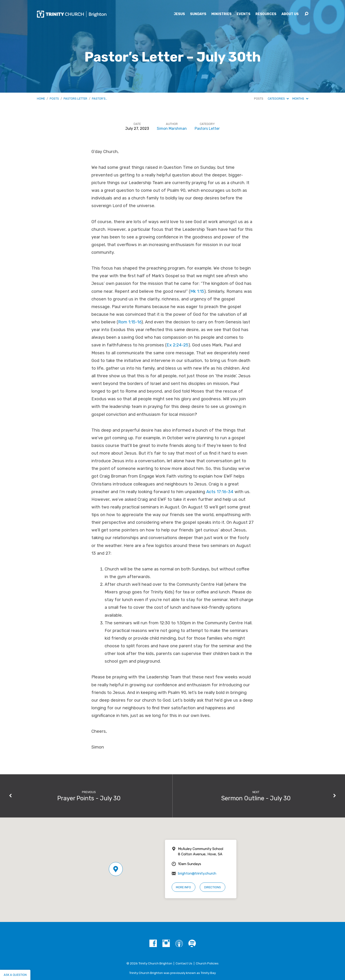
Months (300, 99)
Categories (278, 99)
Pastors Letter (75, 99)
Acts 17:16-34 (220, 492)
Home (41, 99)
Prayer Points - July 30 (89, 798)
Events (243, 14)
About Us (290, 14)
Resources (266, 14)
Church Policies (207, 963)
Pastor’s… (100, 99)
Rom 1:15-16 (130, 322)
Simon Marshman (172, 129)
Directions (213, 887)
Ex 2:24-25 (177, 345)
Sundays (198, 14)
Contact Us (184, 963)
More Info (183, 887)
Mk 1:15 (197, 291)
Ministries (221, 14)
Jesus (179, 14)
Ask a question (15, 975)
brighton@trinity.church (197, 873)
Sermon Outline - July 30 (256, 798)
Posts (54, 99)
